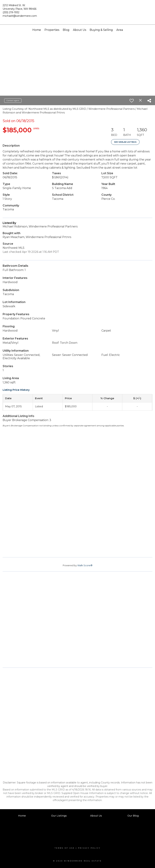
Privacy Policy (89, 848)
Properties (52, 30)
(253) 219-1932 (11, 12)
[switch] (132, 101)
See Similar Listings (125, 142)
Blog (66, 30)
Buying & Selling (101, 30)
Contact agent (13, 101)
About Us (80, 30)
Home (37, 30)
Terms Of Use (65, 848)
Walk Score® (85, 565)
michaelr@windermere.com (20, 16)
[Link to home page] (77, 12)
